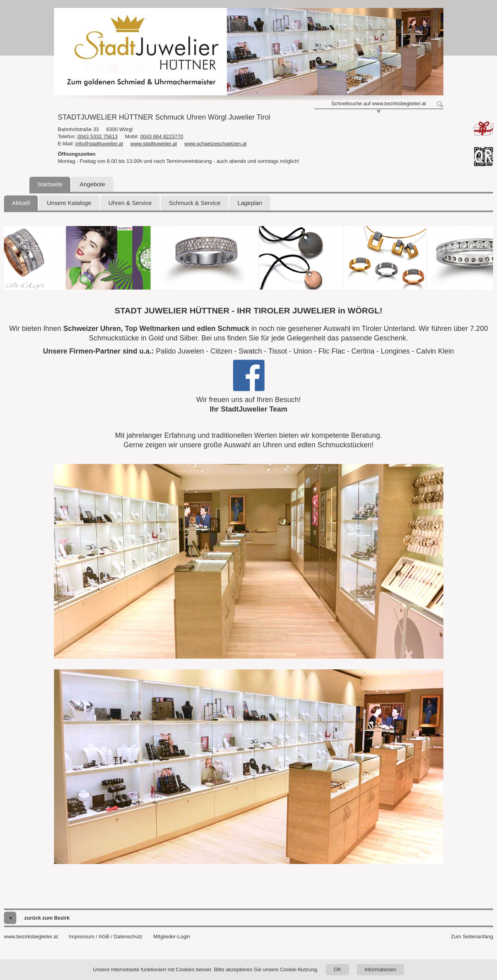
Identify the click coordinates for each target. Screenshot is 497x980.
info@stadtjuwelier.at (99, 144)
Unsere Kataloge (69, 203)
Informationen (381, 969)
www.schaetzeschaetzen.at (216, 144)
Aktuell (21, 203)
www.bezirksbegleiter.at (31, 937)
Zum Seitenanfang (472, 937)
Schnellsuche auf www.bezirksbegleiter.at (379, 103)
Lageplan (250, 203)
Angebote (92, 184)
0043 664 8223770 (162, 136)
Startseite (50, 184)
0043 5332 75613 (98, 136)
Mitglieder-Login (172, 937)
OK (337, 969)
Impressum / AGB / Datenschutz (105, 937)
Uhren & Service (130, 203)
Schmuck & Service (195, 203)
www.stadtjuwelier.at (154, 144)
